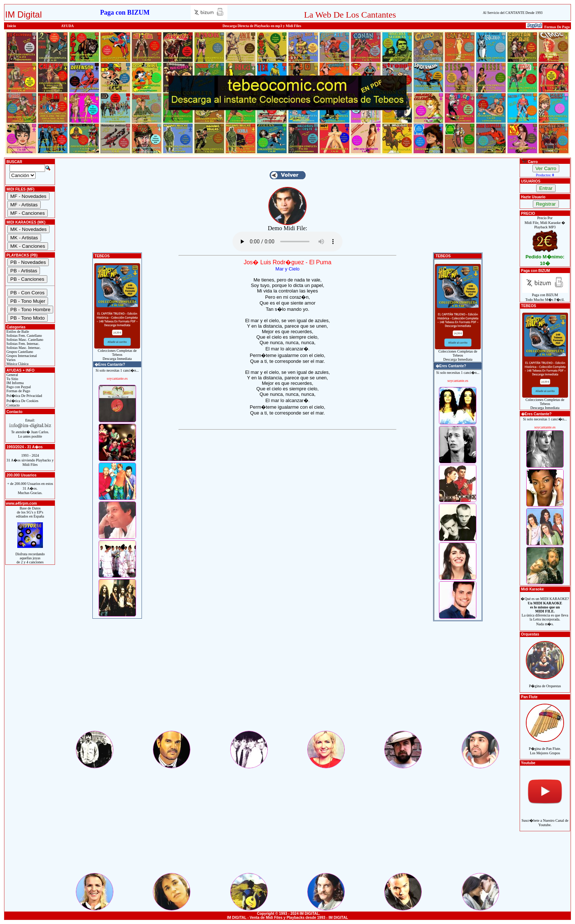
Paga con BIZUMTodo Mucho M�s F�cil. (545, 296)
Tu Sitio (12, 379)
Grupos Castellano (19, 352)
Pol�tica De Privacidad (24, 396)
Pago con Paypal (18, 387)
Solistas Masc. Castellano (24, 340)
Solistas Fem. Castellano (24, 336)
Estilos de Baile (17, 332)
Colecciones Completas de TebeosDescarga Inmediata (117, 353)
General (12, 375)
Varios (10, 360)
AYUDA (68, 26)
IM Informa (14, 383)
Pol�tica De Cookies (22, 401)
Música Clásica (17, 364)
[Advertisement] (287, 678)
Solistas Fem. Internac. (22, 344)
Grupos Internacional (21, 356)
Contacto (13, 405)
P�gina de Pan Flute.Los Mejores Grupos (545, 747)
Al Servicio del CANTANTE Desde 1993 (512, 13)
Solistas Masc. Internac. (23, 348)
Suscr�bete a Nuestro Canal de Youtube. (545, 819)
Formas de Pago (18, 391)
